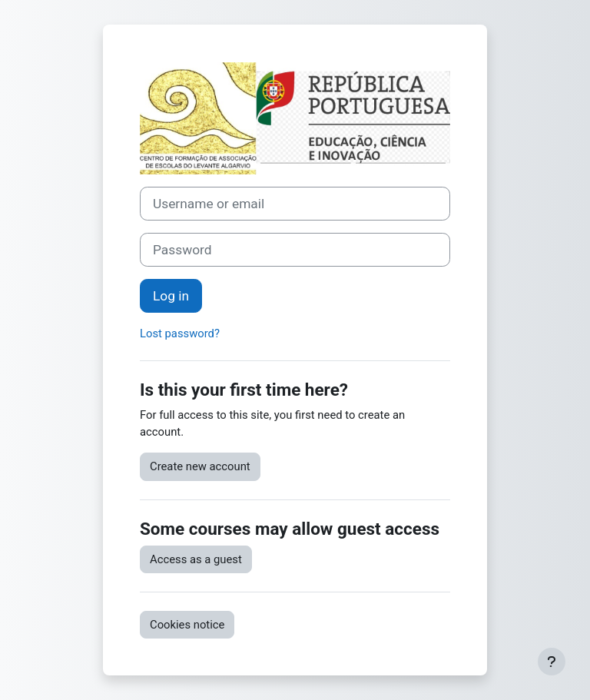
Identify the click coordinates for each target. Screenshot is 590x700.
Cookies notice (187, 625)
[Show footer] (552, 662)
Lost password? (180, 333)
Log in (171, 296)
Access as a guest (196, 559)
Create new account (200, 466)
